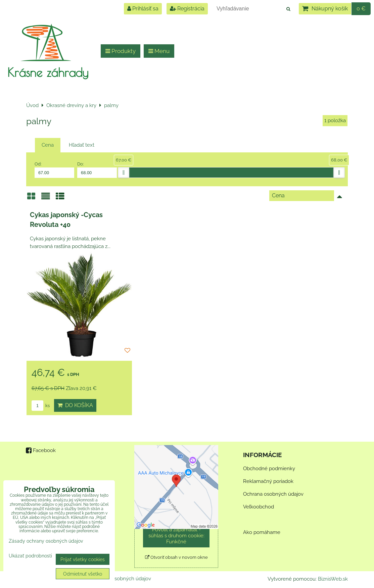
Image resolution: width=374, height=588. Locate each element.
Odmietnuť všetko (83, 574)
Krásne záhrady (48, 72)
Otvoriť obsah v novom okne (176, 557)
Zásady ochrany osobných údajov (46, 541)
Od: (54, 169)
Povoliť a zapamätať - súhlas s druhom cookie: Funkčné (176, 536)
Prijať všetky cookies (83, 559)
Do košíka (75, 405)
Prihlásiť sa (143, 9)
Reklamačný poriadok (268, 481)
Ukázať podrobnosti (30, 556)
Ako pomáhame (262, 532)
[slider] (124, 173)
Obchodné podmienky (269, 469)
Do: (97, 169)
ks (41, 406)
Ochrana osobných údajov (273, 494)
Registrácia (187, 9)
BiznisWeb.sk (333, 579)
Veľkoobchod (259, 507)
